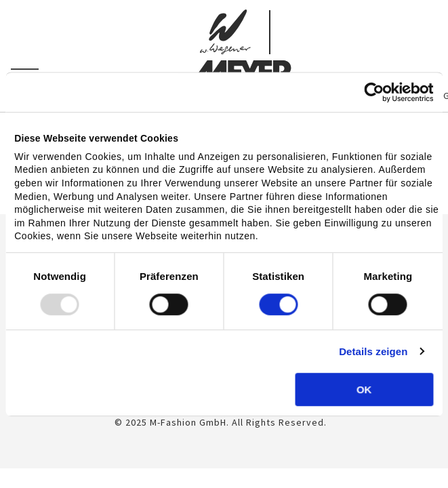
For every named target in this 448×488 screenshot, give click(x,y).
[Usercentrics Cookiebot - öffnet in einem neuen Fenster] (374, 92)
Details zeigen (373, 351)
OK (364, 389)
